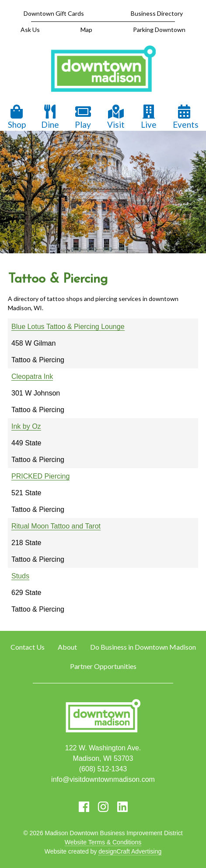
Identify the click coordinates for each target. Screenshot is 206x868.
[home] (103, 70)
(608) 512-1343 (103, 769)
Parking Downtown (159, 30)
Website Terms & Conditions (103, 842)
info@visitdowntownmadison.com (103, 779)
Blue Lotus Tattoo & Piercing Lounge (68, 327)
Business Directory (157, 13)
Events (186, 117)
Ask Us (30, 30)
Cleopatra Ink (32, 376)
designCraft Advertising (130, 851)
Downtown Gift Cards (54, 13)
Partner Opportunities (103, 666)
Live (149, 117)
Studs (20, 576)
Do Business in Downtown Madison (143, 647)
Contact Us (28, 647)
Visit (116, 117)
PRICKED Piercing (40, 476)
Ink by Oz (26, 426)
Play (83, 117)
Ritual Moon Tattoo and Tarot (56, 526)
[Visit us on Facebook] (84, 807)
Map (86, 30)
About (67, 647)
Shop (17, 117)
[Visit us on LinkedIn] (122, 807)
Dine (50, 117)
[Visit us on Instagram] (103, 807)
